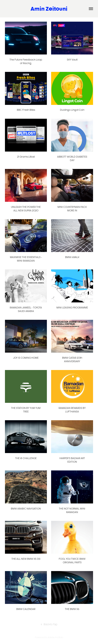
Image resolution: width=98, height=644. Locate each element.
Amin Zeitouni (49, 9)
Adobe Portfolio (56, 637)
